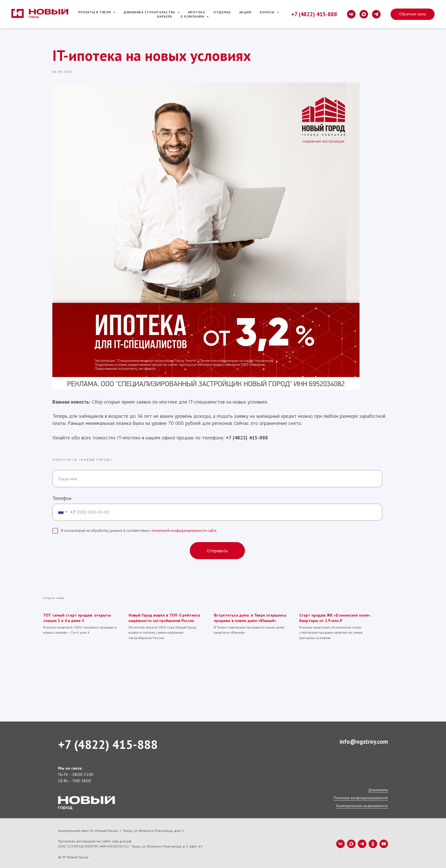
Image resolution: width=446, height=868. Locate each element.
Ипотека (197, 12)
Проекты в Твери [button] (95, 12)
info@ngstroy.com (364, 740)
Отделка (222, 12)
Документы (378, 788)
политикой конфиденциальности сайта (184, 530)
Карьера (165, 16)
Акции (245, 12)
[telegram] (376, 14)
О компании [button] (193, 16)
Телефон (62, 497)
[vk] (351, 14)
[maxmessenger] (364, 14)
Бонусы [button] (268, 12)
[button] (413, 14)
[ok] (373, 842)
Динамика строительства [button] (150, 12)
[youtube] (384, 842)
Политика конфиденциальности (361, 796)
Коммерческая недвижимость (362, 804)
